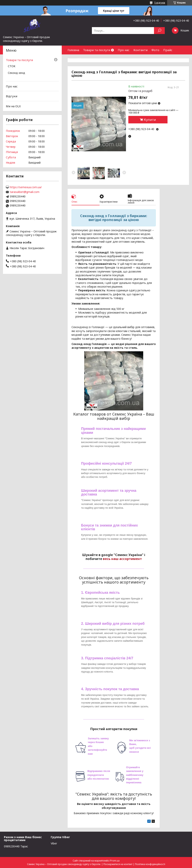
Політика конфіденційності (150, 864)
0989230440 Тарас (16, 846)
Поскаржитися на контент (118, 864)
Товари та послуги (97, 50)
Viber (54, 843)
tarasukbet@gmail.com (25, 192)
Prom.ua (115, 861)
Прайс (168, 50)
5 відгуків (160, 3)
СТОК (12, 66)
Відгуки (12, 96)
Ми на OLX (13, 106)
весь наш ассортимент (122, 559)
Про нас (124, 50)
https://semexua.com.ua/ (26, 187)
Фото (155, 50)
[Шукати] (159, 31)
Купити (150, 120)
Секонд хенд (16, 73)
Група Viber (76, 59)
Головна (73, 50)
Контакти (140, 50)
